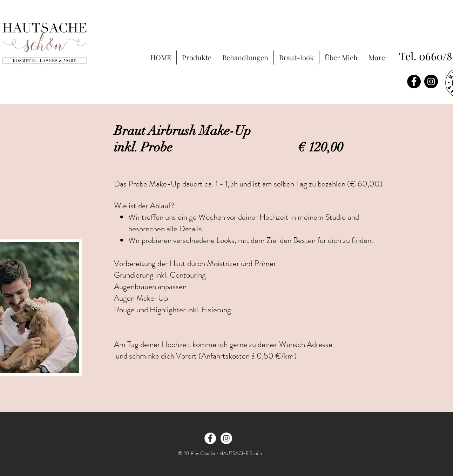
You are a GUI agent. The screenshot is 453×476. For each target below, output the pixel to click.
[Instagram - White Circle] (226, 438)
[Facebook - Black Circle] (414, 81)
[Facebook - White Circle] (210, 438)
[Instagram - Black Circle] (431, 81)
